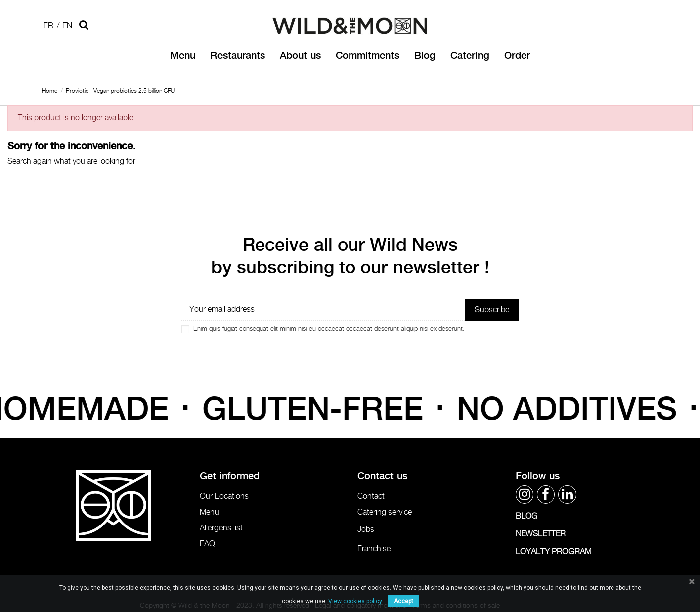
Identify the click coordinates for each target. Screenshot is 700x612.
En (67, 26)
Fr (48, 26)
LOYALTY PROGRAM (553, 552)
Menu (210, 512)
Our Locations (224, 496)
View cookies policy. (356, 601)
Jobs (366, 530)
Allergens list (221, 528)
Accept (403, 601)
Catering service (385, 512)
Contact (371, 496)
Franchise (374, 549)
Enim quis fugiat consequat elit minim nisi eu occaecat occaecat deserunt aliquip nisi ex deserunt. (329, 329)
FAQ (208, 544)
